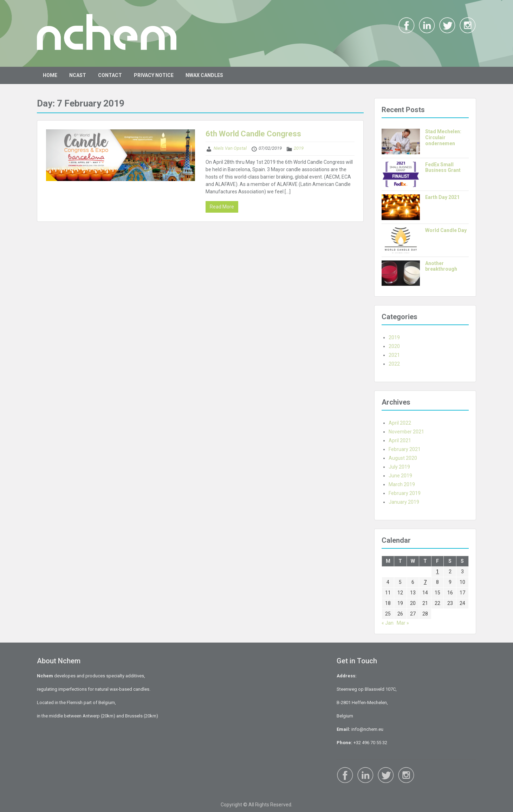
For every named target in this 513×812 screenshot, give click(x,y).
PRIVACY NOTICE (154, 75)
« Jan (388, 623)
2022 (394, 364)
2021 (394, 355)
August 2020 (403, 458)
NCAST (78, 75)
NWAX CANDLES (204, 75)
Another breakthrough (441, 266)
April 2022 (400, 423)
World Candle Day (446, 230)
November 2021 (406, 432)
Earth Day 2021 (442, 197)
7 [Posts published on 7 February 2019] (425, 582)
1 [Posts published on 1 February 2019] (437, 572)
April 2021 (400, 440)
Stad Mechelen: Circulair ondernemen (443, 137)
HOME (50, 75)
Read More (222, 207)
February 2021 (405, 449)
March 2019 (402, 484)
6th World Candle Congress (253, 134)
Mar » (403, 623)
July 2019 (399, 467)
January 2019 (404, 502)
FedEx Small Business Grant (443, 167)
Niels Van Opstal (230, 148)
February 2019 (405, 493)
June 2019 (400, 476)
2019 (299, 148)
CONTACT (110, 75)
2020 (394, 346)
